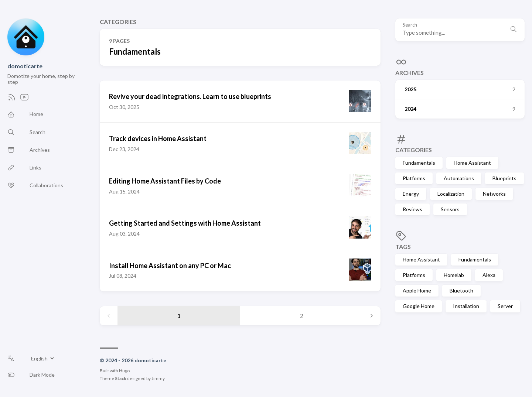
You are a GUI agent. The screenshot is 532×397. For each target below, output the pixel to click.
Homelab (454, 275)
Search (410, 25)
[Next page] (372, 316)
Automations (459, 178)
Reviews (412, 209)
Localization (451, 194)
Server (505, 306)
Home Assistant (472, 163)
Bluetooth (461, 290)
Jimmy (158, 378)
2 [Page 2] (302, 316)
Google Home (419, 306)
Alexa (489, 275)
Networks (494, 194)
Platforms (414, 178)
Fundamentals (419, 163)
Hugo (124, 371)
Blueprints (504, 178)
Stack (121, 378)
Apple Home (417, 290)
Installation (466, 306)
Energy (411, 194)
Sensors (450, 209)
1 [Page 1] (179, 316)
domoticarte (25, 66)
